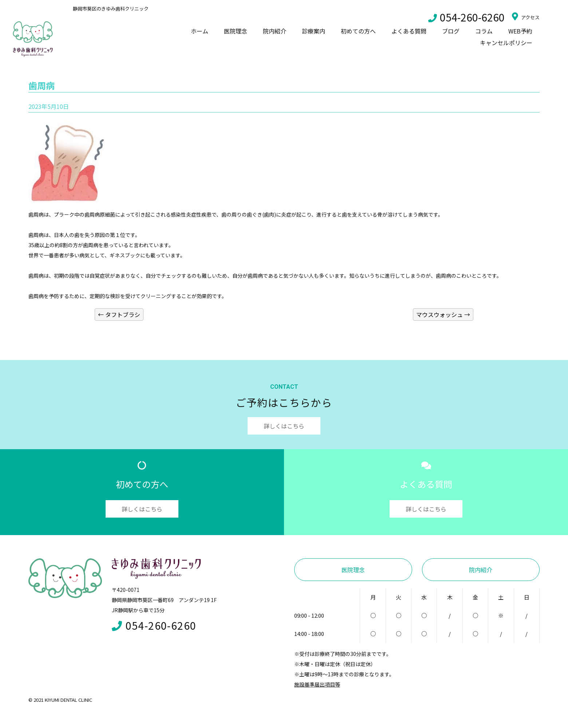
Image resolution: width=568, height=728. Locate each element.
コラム (484, 31)
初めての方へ (358, 31)
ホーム (200, 31)
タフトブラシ (119, 314)
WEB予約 (520, 31)
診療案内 (313, 31)
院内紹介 (275, 31)
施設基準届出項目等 (317, 684)
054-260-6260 (466, 17)
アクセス (526, 16)
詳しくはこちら (284, 426)
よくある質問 (409, 31)
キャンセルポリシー (506, 43)
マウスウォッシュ (443, 314)
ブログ (451, 31)
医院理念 (236, 31)
